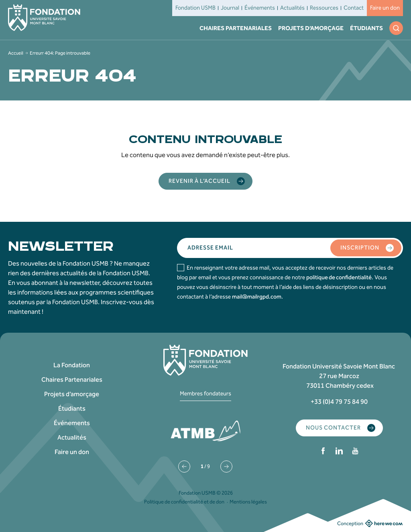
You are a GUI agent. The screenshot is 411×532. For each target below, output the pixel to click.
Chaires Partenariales (236, 28)
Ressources (324, 8)
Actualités (292, 8)
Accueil (16, 53)
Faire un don (385, 8)
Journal (230, 8)
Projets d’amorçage (311, 28)
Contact (354, 8)
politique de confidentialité (339, 277)
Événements (260, 8)
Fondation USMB (195, 8)
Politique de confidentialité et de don (184, 502)
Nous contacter (341, 428)
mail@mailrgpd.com (257, 297)
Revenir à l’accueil (207, 181)
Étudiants (366, 28)
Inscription (367, 248)
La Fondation (72, 365)
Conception (370, 523)
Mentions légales (248, 502)
